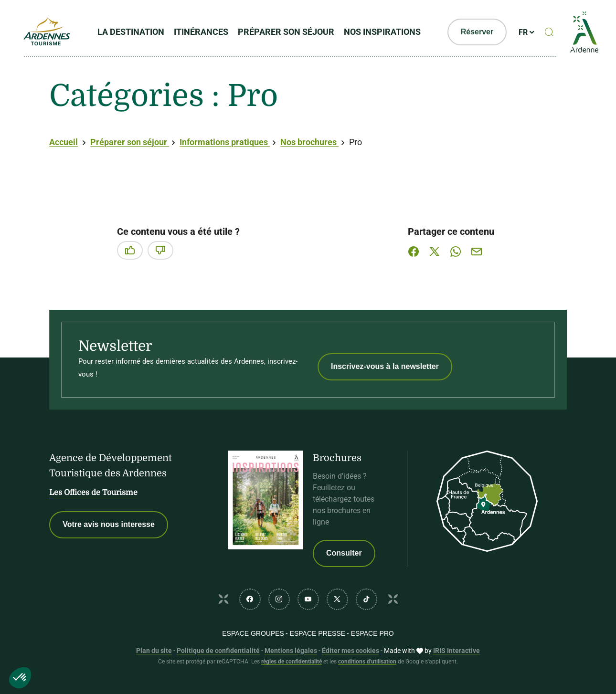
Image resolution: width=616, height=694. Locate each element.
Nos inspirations (383, 32)
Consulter (344, 553)
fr (524, 33)
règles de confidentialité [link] (292, 662)
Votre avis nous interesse (109, 524)
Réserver (478, 32)
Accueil (64, 142)
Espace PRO (372, 633)
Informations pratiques (225, 142)
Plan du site (154, 651)
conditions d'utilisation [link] (367, 662)
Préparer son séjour (287, 32)
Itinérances (202, 32)
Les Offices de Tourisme (93, 493)
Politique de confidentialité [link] (218, 651)
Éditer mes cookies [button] (350, 651)
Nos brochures (309, 142)
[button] (20, 678)
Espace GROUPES (253, 633)
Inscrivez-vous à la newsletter (385, 366)
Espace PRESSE (318, 633)
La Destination (132, 32)
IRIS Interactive (457, 651)
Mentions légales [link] (291, 651)
